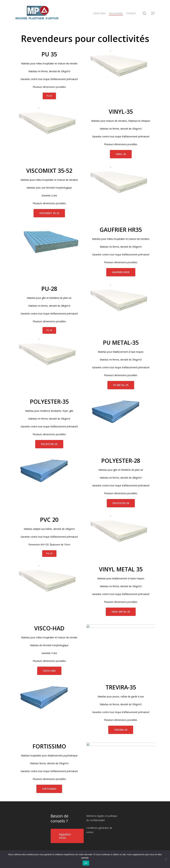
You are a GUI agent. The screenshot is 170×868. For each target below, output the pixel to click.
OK (86, 863)
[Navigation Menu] (153, 13)
